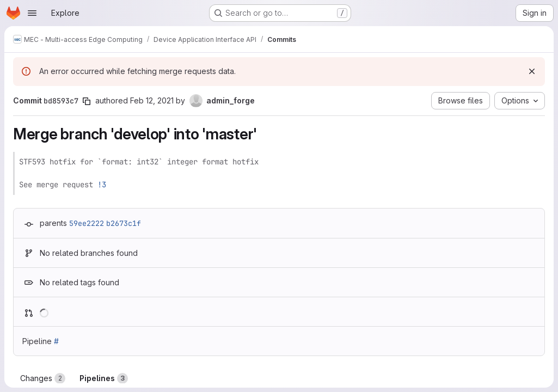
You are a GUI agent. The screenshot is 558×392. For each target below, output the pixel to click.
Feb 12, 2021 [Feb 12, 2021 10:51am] (152, 100)
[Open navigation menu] (32, 13)
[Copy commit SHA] (87, 101)
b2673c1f (124, 223)
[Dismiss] (532, 71)
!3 (102, 185)
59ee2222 (87, 223)
